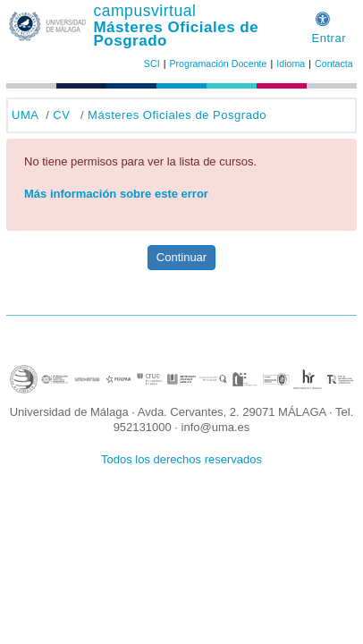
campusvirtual (144, 11)
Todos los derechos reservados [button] (181, 459)
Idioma (291, 64)
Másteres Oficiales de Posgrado (176, 34)
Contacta (334, 64)
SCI (152, 64)
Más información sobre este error (116, 194)
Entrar (329, 38)
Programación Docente (218, 64)
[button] (323, 17)
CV (61, 115)
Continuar (181, 257)
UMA (25, 115)
